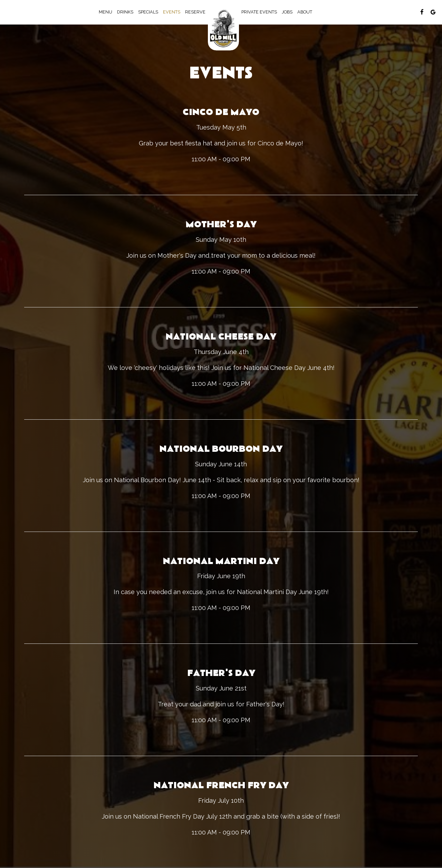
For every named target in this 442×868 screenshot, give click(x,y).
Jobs (287, 12)
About (305, 12)
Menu (105, 12)
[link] (223, 28)
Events (172, 12)
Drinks (125, 12)
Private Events (259, 12)
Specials (148, 12)
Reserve (195, 12)
